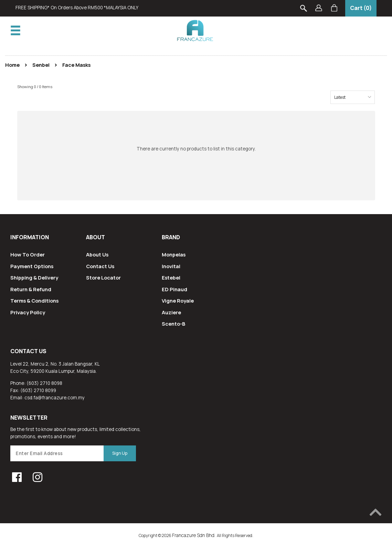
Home (12, 65)
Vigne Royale (178, 301)
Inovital (171, 266)
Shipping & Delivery (34, 277)
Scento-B (173, 324)
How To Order (28, 254)
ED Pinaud (174, 289)
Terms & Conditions (34, 301)
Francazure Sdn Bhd (193, 535)
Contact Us (100, 266)
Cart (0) (361, 8)
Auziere (171, 312)
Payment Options (32, 266)
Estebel (171, 277)
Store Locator (103, 277)
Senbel (41, 65)
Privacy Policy (28, 312)
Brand (171, 237)
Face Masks (76, 65)
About (96, 237)
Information (30, 237)
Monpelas (174, 254)
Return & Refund (31, 289)
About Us (97, 254)
